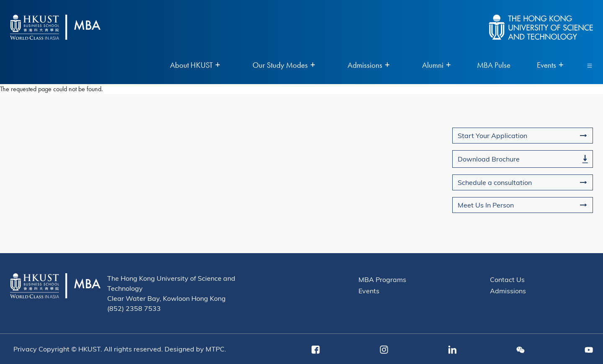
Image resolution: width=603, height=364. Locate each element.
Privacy (25, 349)
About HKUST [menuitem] (195, 65)
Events (369, 291)
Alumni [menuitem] (436, 65)
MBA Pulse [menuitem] (494, 65)
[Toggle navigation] (590, 65)
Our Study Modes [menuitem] (284, 65)
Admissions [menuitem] (368, 65)
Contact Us (507, 279)
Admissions (508, 291)
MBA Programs (382, 279)
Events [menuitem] (550, 65)
